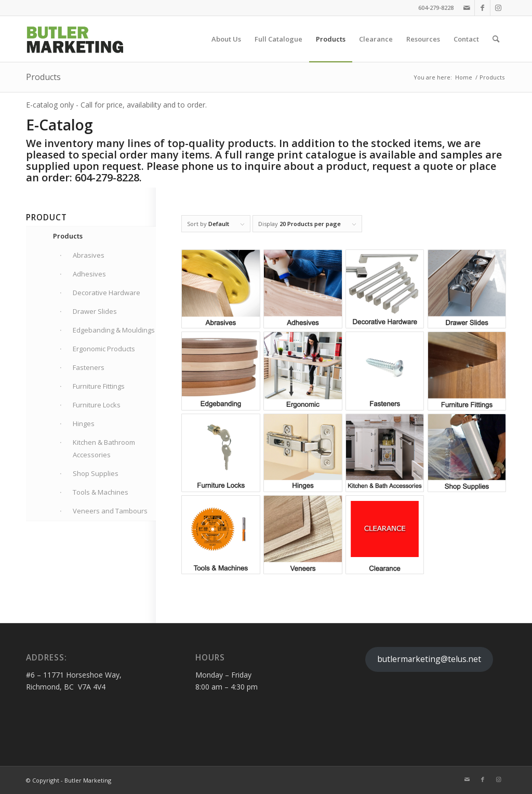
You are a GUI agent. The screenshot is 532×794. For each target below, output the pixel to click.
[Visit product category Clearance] (385, 534)
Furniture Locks (97, 405)
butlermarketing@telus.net (429, 659)
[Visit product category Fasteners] (385, 371)
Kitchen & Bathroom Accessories (104, 448)
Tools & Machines (101, 492)
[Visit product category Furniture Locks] (221, 453)
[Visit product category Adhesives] (303, 289)
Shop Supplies (96, 473)
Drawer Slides (95, 311)
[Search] (496, 39)
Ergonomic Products (104, 349)
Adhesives (89, 274)
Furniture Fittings (99, 386)
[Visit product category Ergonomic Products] (303, 371)
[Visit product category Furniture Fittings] (467, 371)
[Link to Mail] (467, 8)
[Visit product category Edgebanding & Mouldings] (221, 371)
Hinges (84, 424)
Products (43, 77)
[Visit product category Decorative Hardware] (385, 289)
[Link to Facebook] (482, 8)
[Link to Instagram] (498, 8)
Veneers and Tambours (110, 511)
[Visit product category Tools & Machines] (221, 534)
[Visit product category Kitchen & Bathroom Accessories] (385, 453)
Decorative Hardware (107, 293)
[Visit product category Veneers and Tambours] (303, 534)
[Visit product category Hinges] (303, 453)
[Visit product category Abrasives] (221, 289)
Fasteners (89, 367)
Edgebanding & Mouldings (114, 330)
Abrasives (89, 255)
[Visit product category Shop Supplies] (467, 453)
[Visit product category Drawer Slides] (467, 289)
